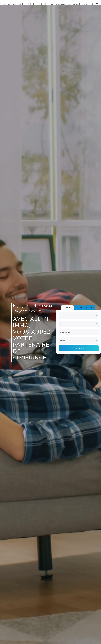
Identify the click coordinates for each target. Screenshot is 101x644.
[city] (79, 324)
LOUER (79, 308)
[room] (79, 332)
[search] (79, 348)
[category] (79, 316)
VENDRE (90, 308)
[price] (79, 341)
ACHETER (67, 308)
